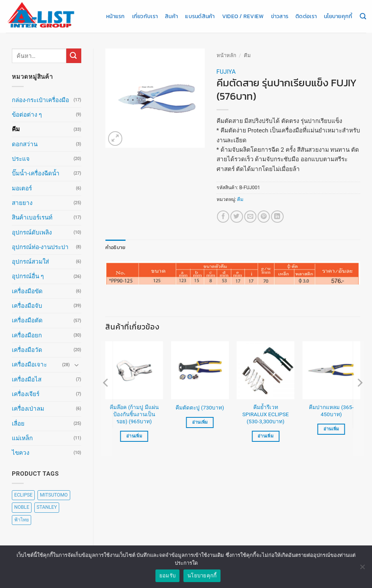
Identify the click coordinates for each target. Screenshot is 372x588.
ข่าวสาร (280, 16)
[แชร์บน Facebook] (223, 217)
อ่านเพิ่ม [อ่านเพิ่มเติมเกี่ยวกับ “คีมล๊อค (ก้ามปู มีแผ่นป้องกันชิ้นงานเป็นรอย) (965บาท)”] (134, 436)
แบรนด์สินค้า (200, 16)
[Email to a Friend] (250, 217)
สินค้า (171, 16)
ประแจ (21, 159)
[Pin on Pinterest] (264, 217)
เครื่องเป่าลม (28, 409)
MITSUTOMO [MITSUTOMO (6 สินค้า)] (54, 495)
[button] (115, 139)
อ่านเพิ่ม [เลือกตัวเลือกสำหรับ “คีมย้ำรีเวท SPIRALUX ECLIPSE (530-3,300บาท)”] (265, 436)
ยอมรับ (167, 576)
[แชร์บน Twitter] (236, 217)
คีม (16, 129)
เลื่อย (18, 424)
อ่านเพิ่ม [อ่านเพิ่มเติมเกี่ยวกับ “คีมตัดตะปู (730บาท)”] (200, 422)
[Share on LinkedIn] (277, 217)
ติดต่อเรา (306, 16)
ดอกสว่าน (25, 144)
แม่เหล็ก (22, 438)
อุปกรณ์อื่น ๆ (28, 276)
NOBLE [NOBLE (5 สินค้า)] (22, 507)
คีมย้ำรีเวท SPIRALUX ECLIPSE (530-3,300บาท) (265, 414)
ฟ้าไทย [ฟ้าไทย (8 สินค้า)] (21, 520)
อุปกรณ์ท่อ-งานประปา (40, 247)
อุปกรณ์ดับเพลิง (32, 233)
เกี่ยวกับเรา (145, 16)
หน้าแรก (116, 16)
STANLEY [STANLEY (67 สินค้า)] (47, 507)
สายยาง (22, 203)
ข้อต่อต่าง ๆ (27, 115)
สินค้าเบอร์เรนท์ (32, 218)
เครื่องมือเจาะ (29, 365)
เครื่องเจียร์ (26, 394)
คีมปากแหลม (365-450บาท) (331, 410)
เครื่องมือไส (27, 380)
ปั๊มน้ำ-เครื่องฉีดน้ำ (36, 173)
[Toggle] (77, 365)
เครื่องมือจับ (27, 306)
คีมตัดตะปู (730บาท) (200, 407)
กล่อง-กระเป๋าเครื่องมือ (40, 100)
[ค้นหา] (363, 17)
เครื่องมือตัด (27, 320)
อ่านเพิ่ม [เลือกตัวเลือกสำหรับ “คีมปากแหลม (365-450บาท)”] (331, 429)
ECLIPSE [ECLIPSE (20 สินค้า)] (23, 495)
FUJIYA (226, 72)
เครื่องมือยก (27, 335)
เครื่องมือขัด (27, 291)
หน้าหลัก (226, 55)
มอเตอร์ (22, 188)
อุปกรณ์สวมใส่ (30, 262)
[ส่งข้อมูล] (74, 56)
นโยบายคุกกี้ (338, 16)
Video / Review (243, 16)
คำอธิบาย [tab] (114, 247)
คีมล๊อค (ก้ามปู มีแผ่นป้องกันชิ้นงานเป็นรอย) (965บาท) (134, 414)
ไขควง (21, 453)
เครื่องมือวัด (27, 350)
